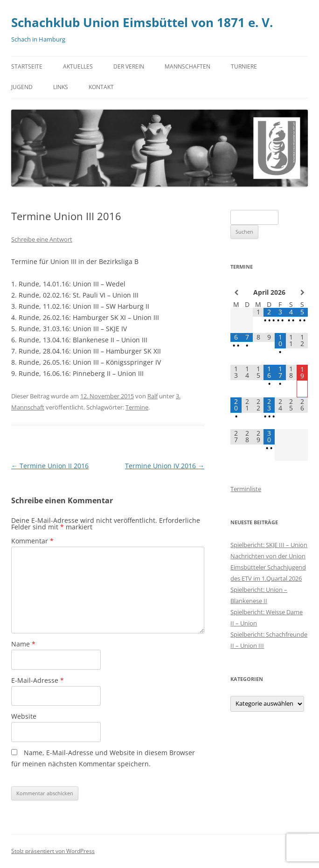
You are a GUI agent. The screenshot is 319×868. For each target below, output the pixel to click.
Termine (137, 407)
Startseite (27, 66)
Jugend (22, 87)
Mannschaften (187, 66)
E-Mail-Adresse (38, 680)
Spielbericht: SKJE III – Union (269, 545)
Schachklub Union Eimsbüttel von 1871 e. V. (142, 22)
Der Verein (129, 66)
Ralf (153, 396)
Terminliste (246, 489)
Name (23, 644)
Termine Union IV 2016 (165, 466)
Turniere (244, 66)
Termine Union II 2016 (50, 466)
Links (61, 87)
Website (24, 716)
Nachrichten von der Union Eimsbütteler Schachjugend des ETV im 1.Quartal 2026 (268, 567)
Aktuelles (78, 66)
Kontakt (101, 87)
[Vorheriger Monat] (236, 292)
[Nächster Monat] (302, 292)
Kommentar (32, 541)
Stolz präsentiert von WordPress (53, 851)
